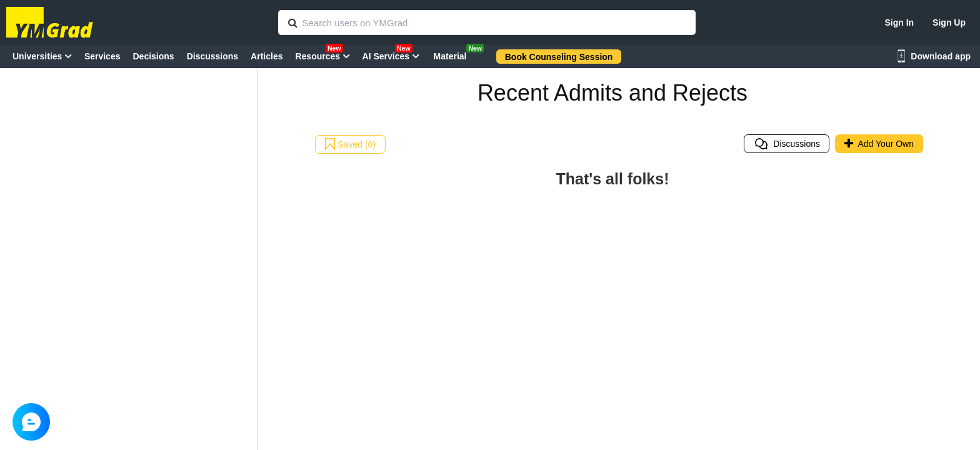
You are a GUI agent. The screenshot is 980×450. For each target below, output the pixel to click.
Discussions (787, 144)
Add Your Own (879, 144)
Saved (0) (350, 144)
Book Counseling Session (559, 57)
